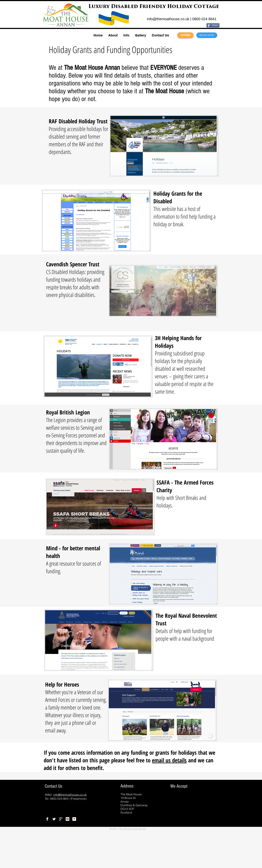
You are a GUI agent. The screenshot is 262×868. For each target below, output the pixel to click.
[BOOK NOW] (207, 35)
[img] (163, 809)
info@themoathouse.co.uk (168, 19)
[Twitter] (54, 819)
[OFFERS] (185, 35)
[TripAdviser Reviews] (68, 819)
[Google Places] (74, 819)
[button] (113, 35)
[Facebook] (47, 819)
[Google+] (61, 819)
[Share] (213, 25)
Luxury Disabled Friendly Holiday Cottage (154, 7)
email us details (169, 760)
